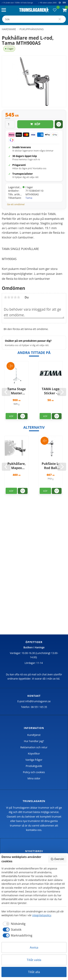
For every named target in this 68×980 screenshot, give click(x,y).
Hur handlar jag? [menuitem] (34, 741)
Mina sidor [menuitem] (34, 778)
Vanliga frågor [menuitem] (34, 760)
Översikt (57, 859)
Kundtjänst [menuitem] (34, 735)
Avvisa (34, 947)
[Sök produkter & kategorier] (34, 19)
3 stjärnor (12, 297)
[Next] (62, 392)
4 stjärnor (15, 297)
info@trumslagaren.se (38, 701)
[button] (5, 10)
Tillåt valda (34, 960)
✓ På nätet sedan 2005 (47, 3)
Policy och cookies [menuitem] (34, 772)
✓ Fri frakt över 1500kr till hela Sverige (17, 3)
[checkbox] (13, 924)
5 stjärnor (18, 297)
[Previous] (6, 392)
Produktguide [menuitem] (34, 766)
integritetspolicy (42, 915)
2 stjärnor (9, 297)
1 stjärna (5, 297)
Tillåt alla (34, 972)
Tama (29, 198)
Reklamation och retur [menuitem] (34, 747)
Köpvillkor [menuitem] (34, 754)
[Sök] (60, 19)
